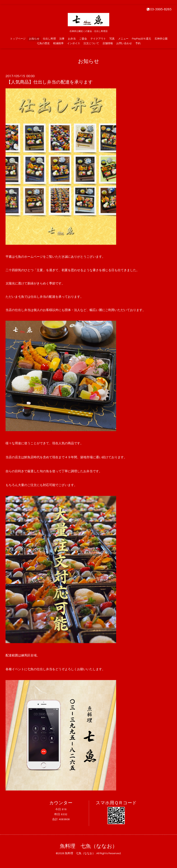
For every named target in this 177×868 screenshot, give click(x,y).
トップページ (18, 39)
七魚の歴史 (43, 43)
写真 (112, 39)
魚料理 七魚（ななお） (89, 846)
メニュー (123, 39)
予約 (138, 43)
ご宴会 (83, 39)
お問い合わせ (124, 43)
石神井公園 (161, 39)
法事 (62, 39)
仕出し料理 (49, 39)
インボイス (74, 43)
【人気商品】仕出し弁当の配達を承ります (50, 82)
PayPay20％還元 (141, 39)
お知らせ (34, 39)
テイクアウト (98, 39)
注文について (91, 43)
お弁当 (72, 39)
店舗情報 (108, 43)
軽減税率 (58, 43)
